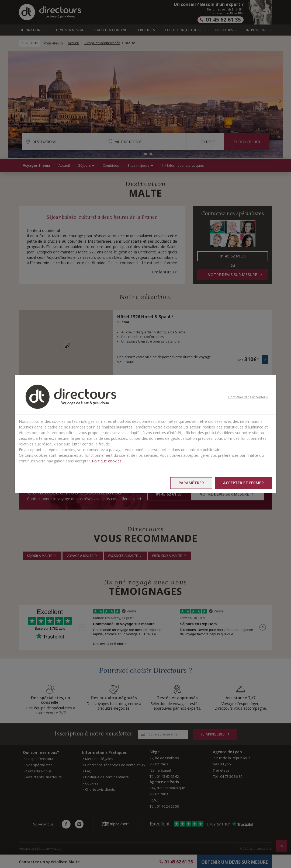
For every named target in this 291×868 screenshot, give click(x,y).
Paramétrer (191, 483)
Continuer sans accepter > (248, 397)
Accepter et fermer (243, 483)
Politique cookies (107, 461)
